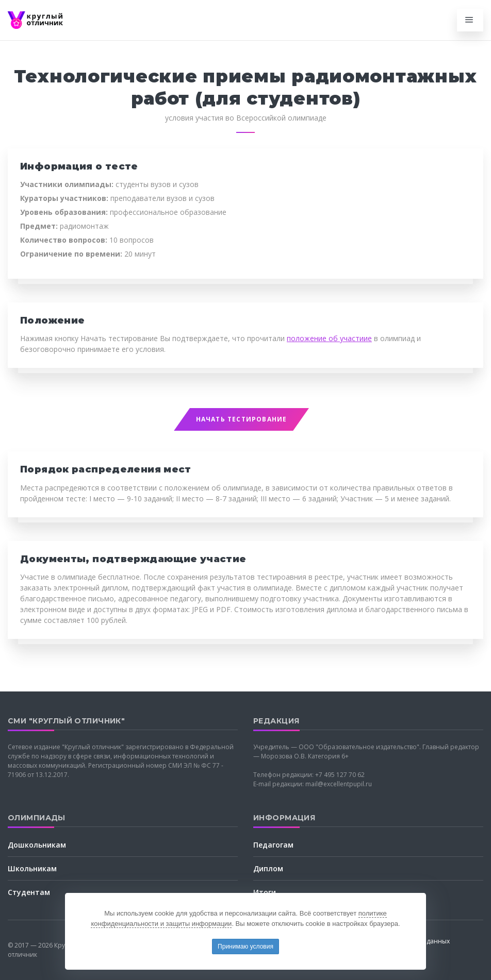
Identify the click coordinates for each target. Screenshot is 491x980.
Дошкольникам (37, 845)
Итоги (265, 892)
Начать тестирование (242, 419)
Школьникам (32, 868)
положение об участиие (329, 338)
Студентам (29, 892)
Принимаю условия (246, 947)
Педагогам (273, 845)
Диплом (268, 868)
